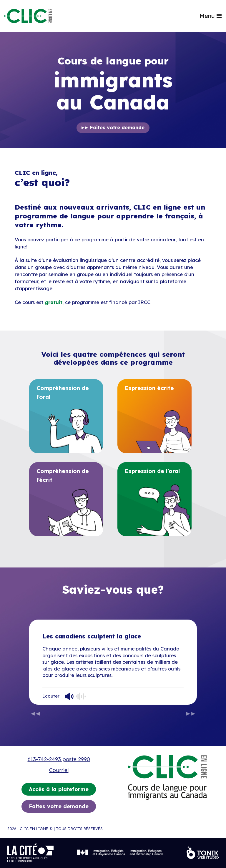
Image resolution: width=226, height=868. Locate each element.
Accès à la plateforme (59, 789)
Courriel (59, 770)
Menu (211, 16)
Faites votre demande (117, 127)
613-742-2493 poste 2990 (59, 759)
